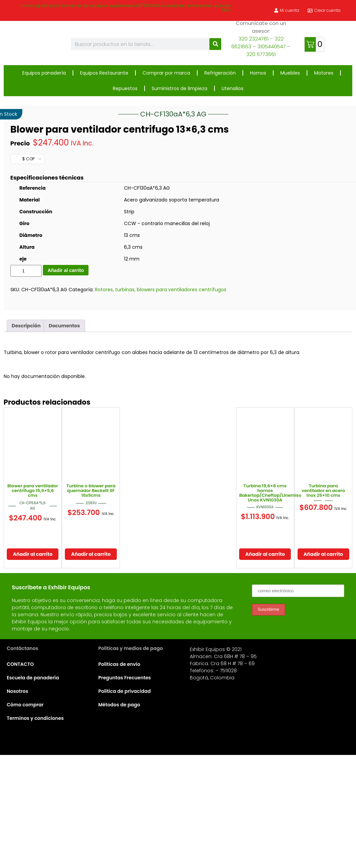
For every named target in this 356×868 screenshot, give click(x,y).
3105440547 (272, 46)
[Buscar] (215, 44)
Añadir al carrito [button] (33, 664)
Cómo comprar (25, 815)
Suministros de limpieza (180, 88)
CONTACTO (20, 775)
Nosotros (17, 802)
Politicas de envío (119, 775)
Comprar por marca (166, 73)
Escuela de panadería (33, 788)
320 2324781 (253, 39)
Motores (324, 73)
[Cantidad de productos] (26, 381)
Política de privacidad (124, 802)
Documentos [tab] (64, 436)
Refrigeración (220, 73)
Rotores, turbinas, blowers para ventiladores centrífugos (161, 400)
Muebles (290, 73)
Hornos (258, 73)
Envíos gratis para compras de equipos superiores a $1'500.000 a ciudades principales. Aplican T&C (126, 8)
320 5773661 (261, 54)
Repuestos (125, 88)
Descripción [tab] (26, 436)
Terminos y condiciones (35, 829)
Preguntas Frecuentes (125, 788)
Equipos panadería (44, 73)
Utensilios (233, 88)
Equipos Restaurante (104, 73)
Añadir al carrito (66, 381)
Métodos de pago (119, 815)
